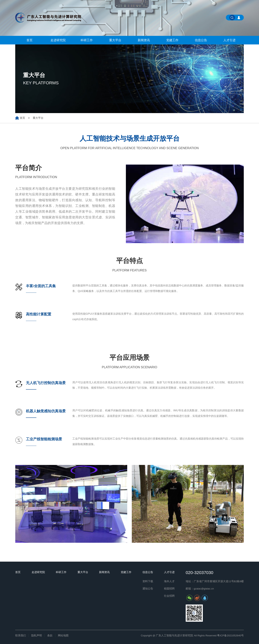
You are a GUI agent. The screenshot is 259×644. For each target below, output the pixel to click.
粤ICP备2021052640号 (230, 636)
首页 (30, 40)
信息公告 (201, 40)
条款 (50, 636)
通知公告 (148, 589)
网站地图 (63, 636)
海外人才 (169, 581)
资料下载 (148, 581)
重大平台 (115, 40)
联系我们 (21, 636)
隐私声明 (37, 636)
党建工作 (172, 40)
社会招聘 (169, 596)
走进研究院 (58, 40)
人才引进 (229, 40)
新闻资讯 (144, 40)
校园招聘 (169, 589)
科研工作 (87, 40)
